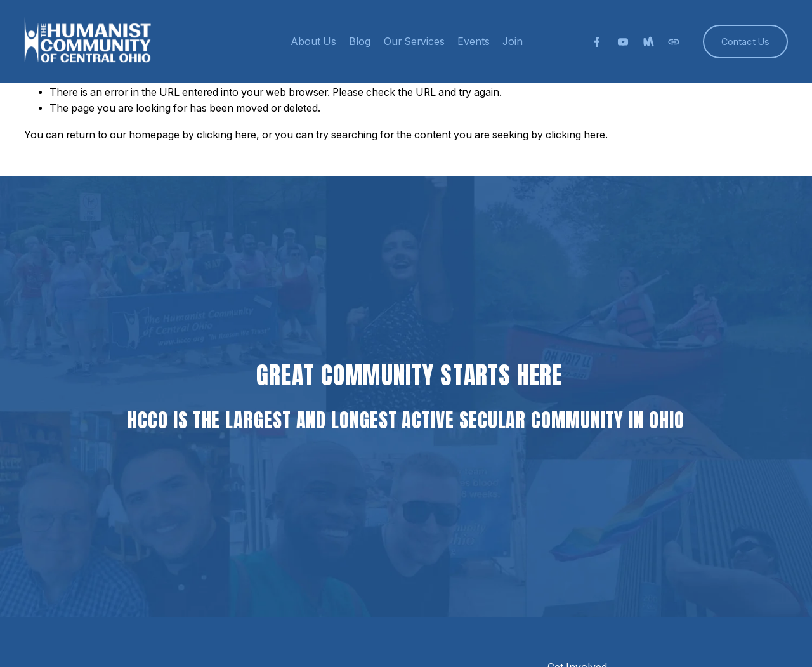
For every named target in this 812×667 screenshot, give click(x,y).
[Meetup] (648, 42)
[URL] (674, 42)
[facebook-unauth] (597, 42)
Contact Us (745, 42)
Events (474, 42)
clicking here (226, 135)
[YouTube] (623, 42)
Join (513, 42)
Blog (360, 42)
